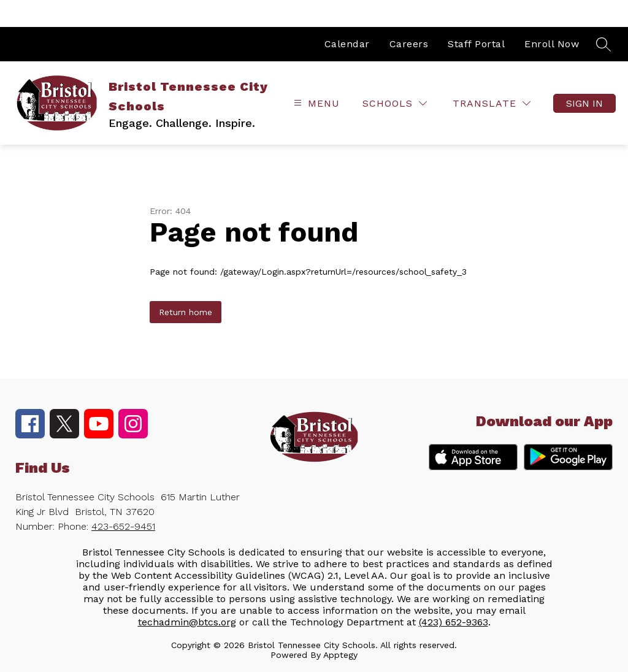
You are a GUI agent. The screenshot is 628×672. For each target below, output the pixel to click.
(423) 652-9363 (454, 622)
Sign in (584, 103)
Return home (186, 312)
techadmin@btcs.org (187, 622)
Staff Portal (476, 44)
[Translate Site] (492, 103)
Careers (409, 44)
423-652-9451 (123, 526)
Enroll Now (552, 44)
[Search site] (603, 44)
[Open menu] (315, 103)
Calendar (347, 44)
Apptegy (340, 655)
